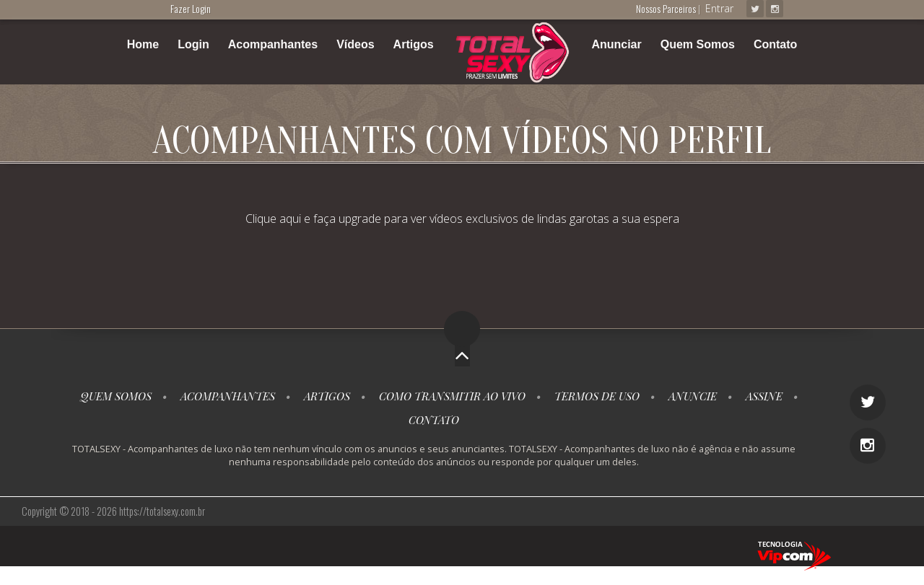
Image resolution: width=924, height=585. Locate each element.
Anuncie (693, 396)
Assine (764, 396)
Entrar (719, 8)
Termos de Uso (597, 396)
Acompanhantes (273, 44)
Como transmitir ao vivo (452, 396)
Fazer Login (191, 8)
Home (143, 44)
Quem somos (116, 396)
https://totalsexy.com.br (162, 511)
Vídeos (355, 44)
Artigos (414, 44)
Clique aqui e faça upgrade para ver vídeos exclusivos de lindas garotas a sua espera (462, 219)
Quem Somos (698, 44)
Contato (775, 44)
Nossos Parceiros (667, 8)
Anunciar (616, 44)
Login (193, 44)
